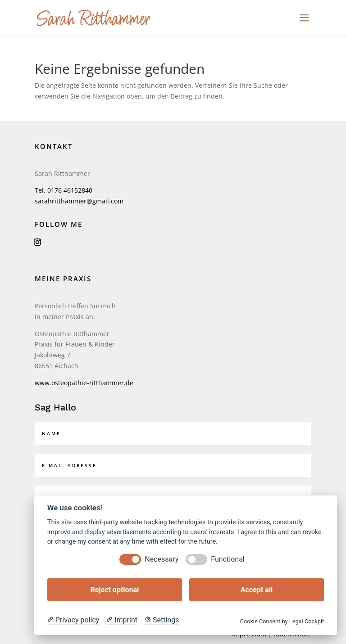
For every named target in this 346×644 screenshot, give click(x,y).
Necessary (162, 559)
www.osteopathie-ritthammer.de (84, 383)
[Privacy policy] (73, 620)
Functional (228, 559)
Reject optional (114, 590)
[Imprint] (122, 620)
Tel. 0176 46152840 (64, 190)
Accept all (257, 590)
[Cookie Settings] (162, 620)
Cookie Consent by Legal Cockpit (282, 621)
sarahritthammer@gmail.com (79, 201)
